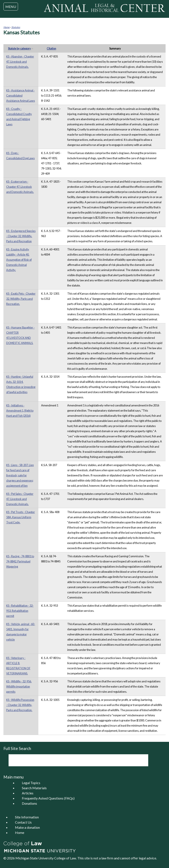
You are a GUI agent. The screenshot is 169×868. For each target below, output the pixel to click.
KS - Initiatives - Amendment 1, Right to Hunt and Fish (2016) (20, 411)
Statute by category (21, 48)
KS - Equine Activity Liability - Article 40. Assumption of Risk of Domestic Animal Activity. (19, 260)
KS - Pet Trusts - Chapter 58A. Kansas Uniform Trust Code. (21, 517)
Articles (28, 793)
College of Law (65, 858)
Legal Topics (31, 783)
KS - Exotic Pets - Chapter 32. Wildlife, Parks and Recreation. (21, 299)
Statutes (16, 27)
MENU (11, 7)
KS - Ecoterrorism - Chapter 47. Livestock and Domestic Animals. (20, 187)
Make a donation (27, 827)
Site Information (27, 817)
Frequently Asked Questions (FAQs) (48, 798)
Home (7, 27)
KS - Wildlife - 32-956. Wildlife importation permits (19, 686)
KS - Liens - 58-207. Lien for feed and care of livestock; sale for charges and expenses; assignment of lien (20, 475)
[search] (73, 760)
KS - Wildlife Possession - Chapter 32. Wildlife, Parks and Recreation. (20, 705)
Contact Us (23, 822)
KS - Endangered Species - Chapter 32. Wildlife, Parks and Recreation (21, 236)
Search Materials (34, 788)
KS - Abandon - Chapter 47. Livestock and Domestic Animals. (20, 62)
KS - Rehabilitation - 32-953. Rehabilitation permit (20, 611)
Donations (29, 803)
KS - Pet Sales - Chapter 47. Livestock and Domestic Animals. (20, 499)
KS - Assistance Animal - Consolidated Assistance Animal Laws (21, 95)
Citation (51, 48)
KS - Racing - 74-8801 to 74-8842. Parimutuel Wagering (20, 561)
